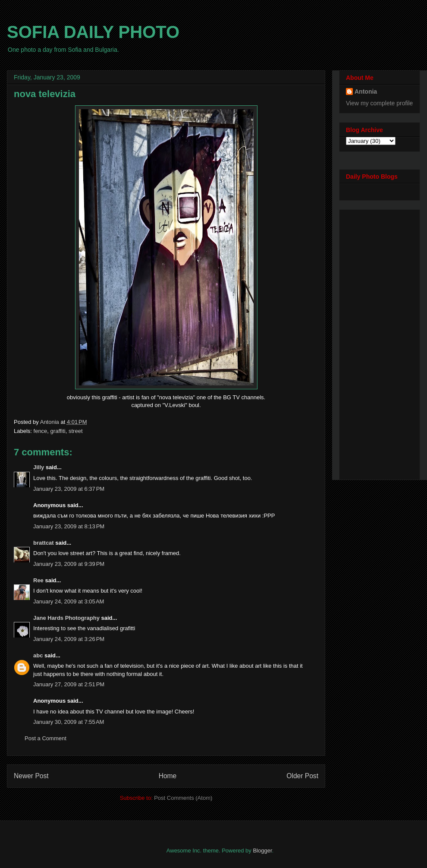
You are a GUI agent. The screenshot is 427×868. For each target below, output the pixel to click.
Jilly (39, 467)
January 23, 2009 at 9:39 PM (69, 564)
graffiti (58, 431)
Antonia (366, 92)
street (76, 431)
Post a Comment (46, 738)
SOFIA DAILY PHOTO (93, 32)
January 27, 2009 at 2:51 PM (69, 684)
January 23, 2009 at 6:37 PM (69, 489)
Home (168, 776)
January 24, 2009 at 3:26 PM (69, 639)
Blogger (262, 851)
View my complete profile (379, 103)
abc (38, 655)
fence (41, 431)
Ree (38, 580)
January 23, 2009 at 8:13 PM (69, 526)
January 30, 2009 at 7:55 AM (69, 722)
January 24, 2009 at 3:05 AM (69, 601)
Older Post (302, 776)
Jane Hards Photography (66, 618)
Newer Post (31, 776)
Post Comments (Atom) (183, 798)
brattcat (44, 543)
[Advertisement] (380, 342)
